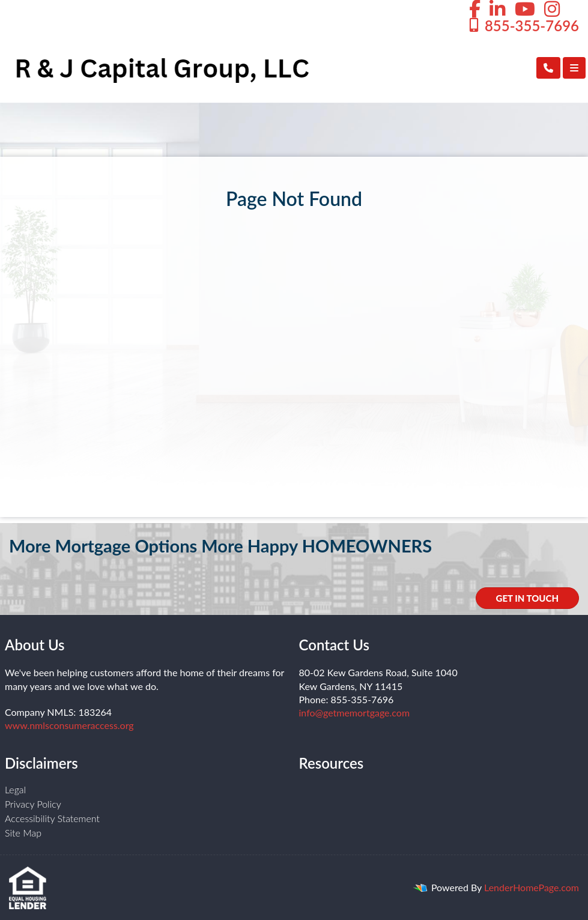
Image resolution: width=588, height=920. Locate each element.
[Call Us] (548, 68)
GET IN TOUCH (527, 598)
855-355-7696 (523, 26)
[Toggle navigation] (574, 68)
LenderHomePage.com (532, 887)
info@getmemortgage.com (355, 713)
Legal (15, 789)
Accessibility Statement (52, 818)
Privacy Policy (33, 804)
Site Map (23, 833)
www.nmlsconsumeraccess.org (69, 725)
